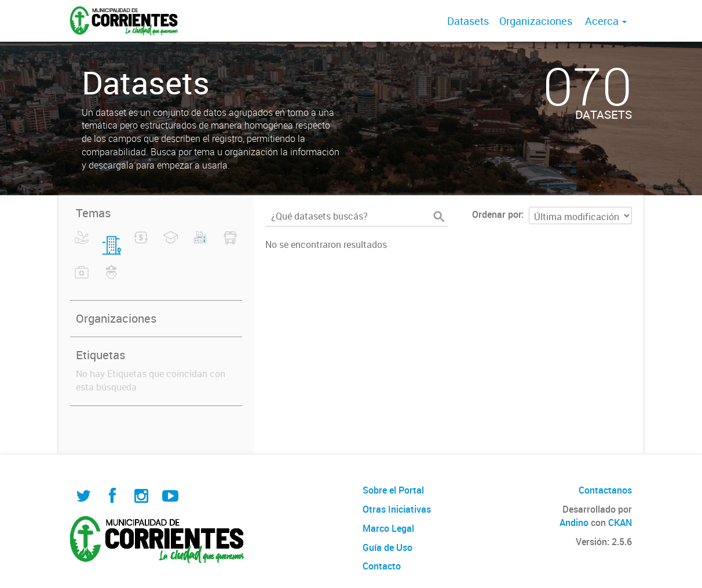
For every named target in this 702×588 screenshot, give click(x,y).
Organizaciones (536, 21)
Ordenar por (497, 214)
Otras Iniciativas (397, 509)
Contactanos (605, 490)
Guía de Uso (387, 547)
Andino (574, 523)
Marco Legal (388, 528)
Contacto (382, 566)
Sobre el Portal (393, 490)
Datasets (468, 21)
